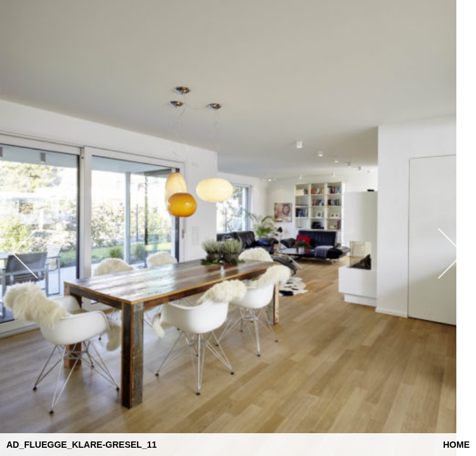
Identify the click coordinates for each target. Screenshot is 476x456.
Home (456, 445)
